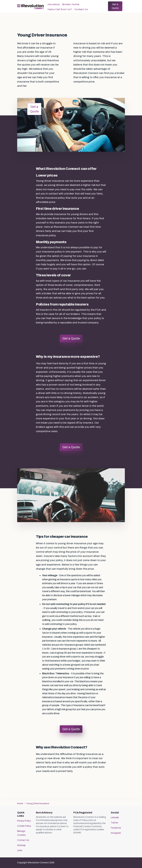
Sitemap (21, 845)
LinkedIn (115, 818)
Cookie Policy (24, 826)
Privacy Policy (24, 821)
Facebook (116, 828)
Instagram (116, 833)
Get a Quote (115, 6)
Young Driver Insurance (38, 804)
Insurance (54, 4)
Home (20, 804)
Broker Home (71, 4)
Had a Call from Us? (60, 9)
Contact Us (81, 9)
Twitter (114, 823)
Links (20, 850)
